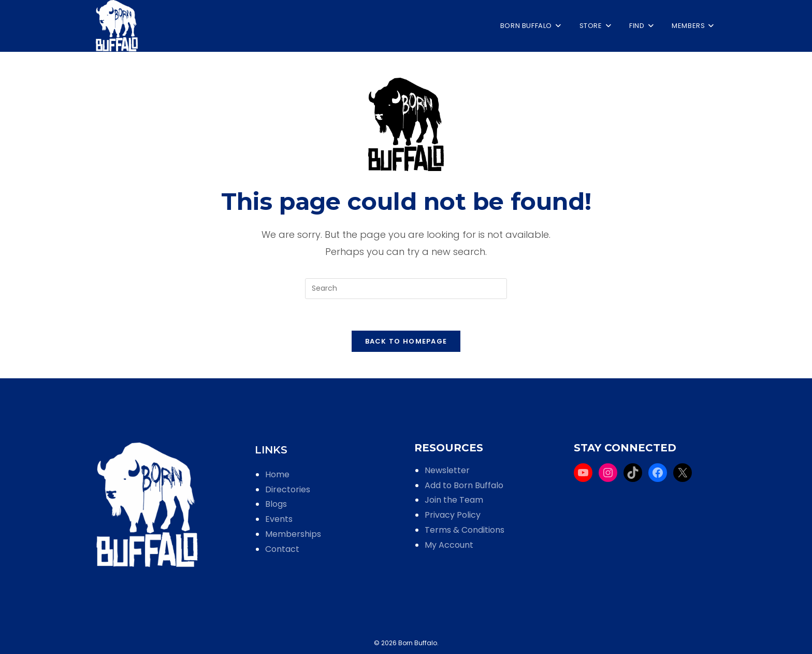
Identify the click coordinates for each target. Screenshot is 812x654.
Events (279, 519)
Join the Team (454, 500)
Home (277, 474)
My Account (449, 545)
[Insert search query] (406, 289)
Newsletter (447, 470)
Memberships (293, 534)
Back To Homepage (406, 341)
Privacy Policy (453, 515)
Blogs (276, 504)
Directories (288, 489)
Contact (282, 549)
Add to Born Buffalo (464, 485)
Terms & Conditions (465, 530)
